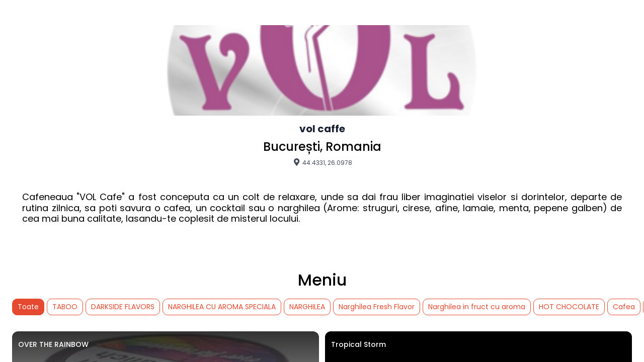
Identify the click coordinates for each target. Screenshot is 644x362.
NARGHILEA (307, 307)
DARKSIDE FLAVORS (123, 307)
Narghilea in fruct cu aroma (477, 307)
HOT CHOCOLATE (569, 307)
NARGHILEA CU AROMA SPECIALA (222, 307)
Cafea (624, 307)
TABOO (65, 307)
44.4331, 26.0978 (322, 162)
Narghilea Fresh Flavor (377, 307)
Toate (28, 307)
